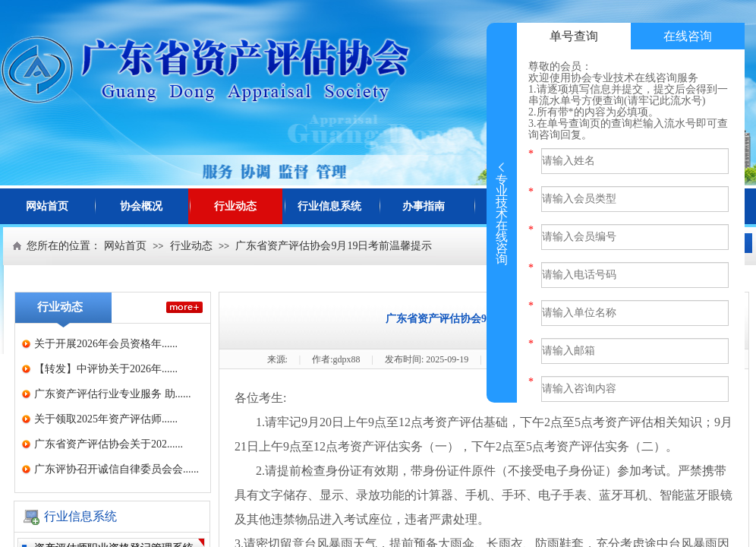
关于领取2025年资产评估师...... (106, 419)
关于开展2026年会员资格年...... (106, 344)
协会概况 (141, 206)
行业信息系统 (329, 206)
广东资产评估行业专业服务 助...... (113, 394)
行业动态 (235, 206)
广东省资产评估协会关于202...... (109, 444)
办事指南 (424, 206)
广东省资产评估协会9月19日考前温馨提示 (334, 246)
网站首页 (47, 206)
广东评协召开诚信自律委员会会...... (117, 469)
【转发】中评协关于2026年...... (106, 369)
